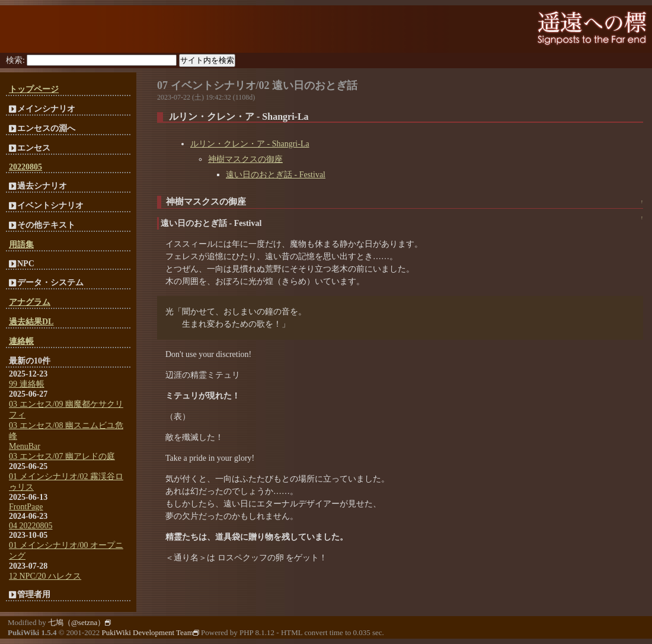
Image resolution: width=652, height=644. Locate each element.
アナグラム (30, 302)
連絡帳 (21, 341)
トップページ (34, 89)
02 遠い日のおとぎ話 (309, 85)
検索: (15, 60)
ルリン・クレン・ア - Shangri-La (250, 144)
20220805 (25, 167)
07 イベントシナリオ (207, 85)
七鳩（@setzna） (79, 622)
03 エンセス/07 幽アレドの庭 (62, 456)
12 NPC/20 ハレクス (45, 576)
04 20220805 (31, 526)
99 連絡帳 (27, 384)
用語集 (21, 245)
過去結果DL (31, 322)
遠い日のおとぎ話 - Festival (276, 175)
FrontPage (26, 507)
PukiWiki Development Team (150, 632)
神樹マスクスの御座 (245, 159)
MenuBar (25, 446)
